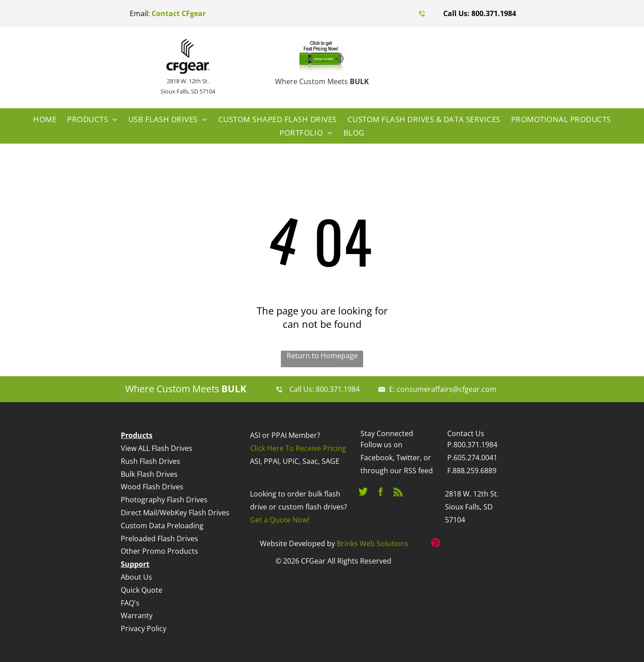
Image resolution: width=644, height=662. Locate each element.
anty (145, 615)
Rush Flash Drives (150, 461)
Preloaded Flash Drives (159, 539)
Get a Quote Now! (280, 520)
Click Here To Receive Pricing (298, 448)
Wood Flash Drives (152, 487)
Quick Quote (142, 590)
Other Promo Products (159, 551)
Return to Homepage (322, 356)
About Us (136, 577)
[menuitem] (45, 119)
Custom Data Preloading (162, 526)
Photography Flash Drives (164, 500)
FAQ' (128, 603)
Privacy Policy (144, 628)
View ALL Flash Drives (157, 448)
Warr (129, 615)
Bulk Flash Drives (149, 474)
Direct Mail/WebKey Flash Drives (175, 513)
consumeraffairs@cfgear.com (447, 389)
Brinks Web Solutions (373, 543)
